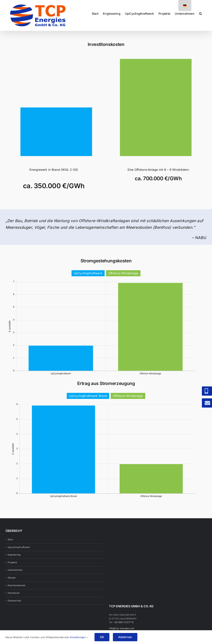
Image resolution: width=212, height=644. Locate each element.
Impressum (14, 600)
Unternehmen (15, 577)
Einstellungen (79, 637)
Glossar (12, 585)
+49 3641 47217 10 (124, 629)
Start (10, 547)
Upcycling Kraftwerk (19, 554)
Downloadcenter (17, 593)
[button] (201, 13)
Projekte (12, 570)
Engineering (14, 562)
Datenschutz (15, 608)
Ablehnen (125, 637)
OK (102, 637)
